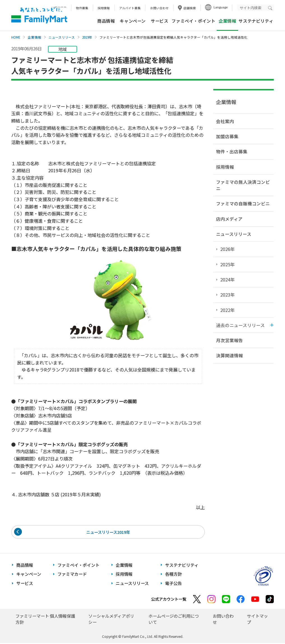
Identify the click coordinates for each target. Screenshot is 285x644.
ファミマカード (72, 575)
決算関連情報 (230, 355)
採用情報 (104, 8)
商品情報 (106, 21)
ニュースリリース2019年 (108, 532)
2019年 (87, 37)
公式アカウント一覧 (169, 600)
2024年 (228, 279)
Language (221, 7)
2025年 (228, 264)
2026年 (228, 249)
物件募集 (82, 8)
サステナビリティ (256, 21)
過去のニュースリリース (240, 325)
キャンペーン (133, 21)
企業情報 (34, 37)
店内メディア (229, 219)
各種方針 (173, 575)
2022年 (228, 310)
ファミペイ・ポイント (193, 21)
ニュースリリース (62, 37)
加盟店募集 (227, 136)
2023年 (228, 295)
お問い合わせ (159, 8)
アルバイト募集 (130, 8)
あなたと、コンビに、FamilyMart (39, 15)
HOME (16, 37)
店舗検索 (190, 8)
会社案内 (225, 121)
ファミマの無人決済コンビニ (243, 185)
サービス (159, 21)
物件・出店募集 (232, 151)
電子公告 (173, 584)
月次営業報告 (230, 340)
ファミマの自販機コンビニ (243, 203)
